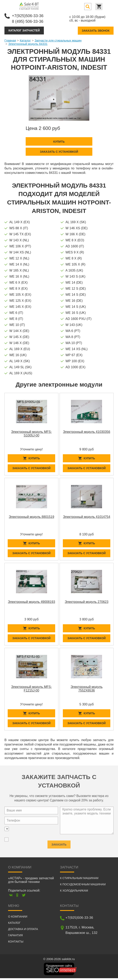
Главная (10, 40)
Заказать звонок (96, 30)
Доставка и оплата (23, 931)
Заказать (59, 845)
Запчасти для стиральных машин (58, 40)
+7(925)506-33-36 (28, 16)
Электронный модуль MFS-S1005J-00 (32, 433)
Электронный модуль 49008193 (32, 602)
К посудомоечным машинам (83, 886)
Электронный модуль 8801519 (31, 517)
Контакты (16, 943)
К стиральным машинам (79, 880)
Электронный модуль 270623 (86, 602)
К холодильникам (74, 892)
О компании (18, 918)
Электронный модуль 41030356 (86, 432)
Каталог (25, 40)
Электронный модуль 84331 (28, 43)
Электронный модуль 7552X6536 (86, 690)
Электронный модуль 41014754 (86, 517)
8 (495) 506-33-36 (28, 21)
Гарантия (15, 937)
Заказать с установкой (59, 151)
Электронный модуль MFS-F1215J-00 (32, 690)
